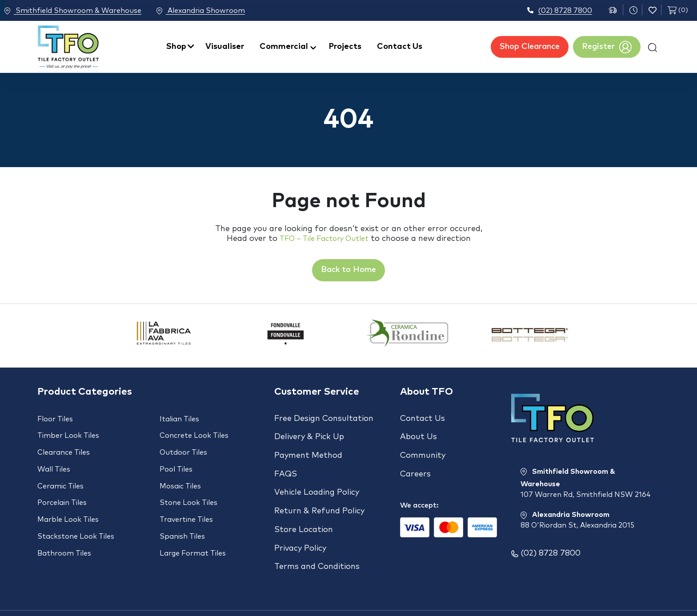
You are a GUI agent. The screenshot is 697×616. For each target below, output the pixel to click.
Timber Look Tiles (68, 432)
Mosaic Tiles (180, 472)
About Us (419, 433)
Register (607, 47)
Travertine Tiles (186, 499)
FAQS (286, 461)
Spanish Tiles (182, 512)
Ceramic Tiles (60, 472)
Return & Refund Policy (319, 490)
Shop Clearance (530, 47)
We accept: (419, 488)
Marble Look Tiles (68, 499)
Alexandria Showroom (214, 11)
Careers (415, 461)
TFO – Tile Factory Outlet (324, 239)
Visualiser (225, 47)
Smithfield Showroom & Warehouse (73, 11)
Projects (345, 47)
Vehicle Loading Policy (317, 476)
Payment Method (308, 447)
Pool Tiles (176, 459)
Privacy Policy (300, 518)
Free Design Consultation (324, 419)
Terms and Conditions (317, 532)
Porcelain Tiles (62, 486)
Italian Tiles (179, 419)
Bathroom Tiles (64, 526)
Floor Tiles (55, 419)
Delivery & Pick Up (309, 433)
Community (423, 447)
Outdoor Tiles (183, 446)
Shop (176, 47)
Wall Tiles (54, 459)
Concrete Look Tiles (194, 432)
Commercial (284, 47)
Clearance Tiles (64, 446)
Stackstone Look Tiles (76, 512)
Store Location (304, 504)
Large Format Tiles (193, 526)
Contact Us (400, 47)
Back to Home (348, 270)
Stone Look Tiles (188, 486)
